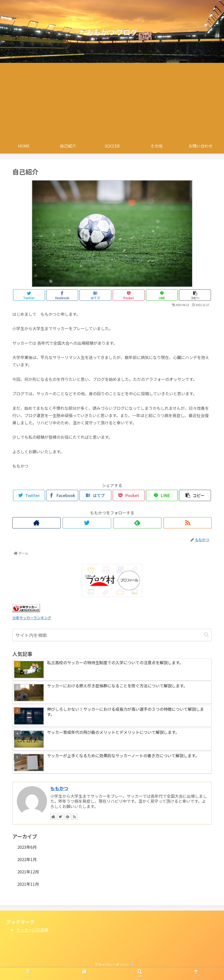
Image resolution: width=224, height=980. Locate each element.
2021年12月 (28, 872)
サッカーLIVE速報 (32, 930)
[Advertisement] (112, 101)
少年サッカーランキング (32, 618)
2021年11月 (28, 884)
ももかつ (59, 788)
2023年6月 (27, 847)
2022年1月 (27, 859)
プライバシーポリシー (112, 964)
